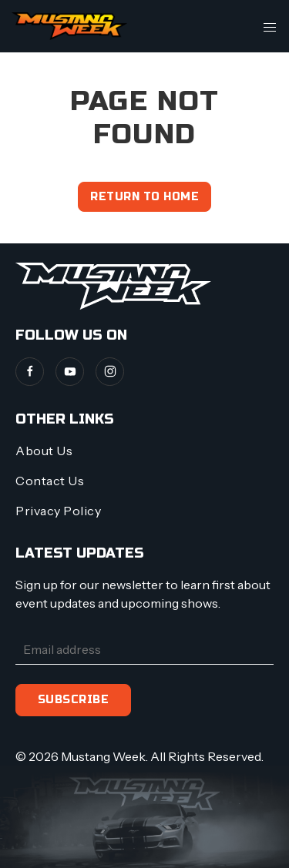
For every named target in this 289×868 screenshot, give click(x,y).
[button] (270, 26)
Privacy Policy (58, 511)
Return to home (144, 197)
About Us (44, 451)
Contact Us (50, 481)
